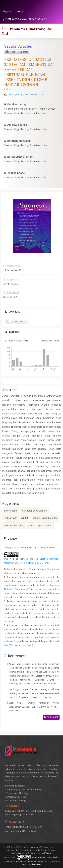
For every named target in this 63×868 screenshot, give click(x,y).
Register (7, 12)
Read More (51, 717)
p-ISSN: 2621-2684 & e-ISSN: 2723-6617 (25, 19)
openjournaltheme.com (31, 864)
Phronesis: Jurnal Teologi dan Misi (27, 31)
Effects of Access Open (21, 645)
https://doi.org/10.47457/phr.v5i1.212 (27, 95)
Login (20, 12)
